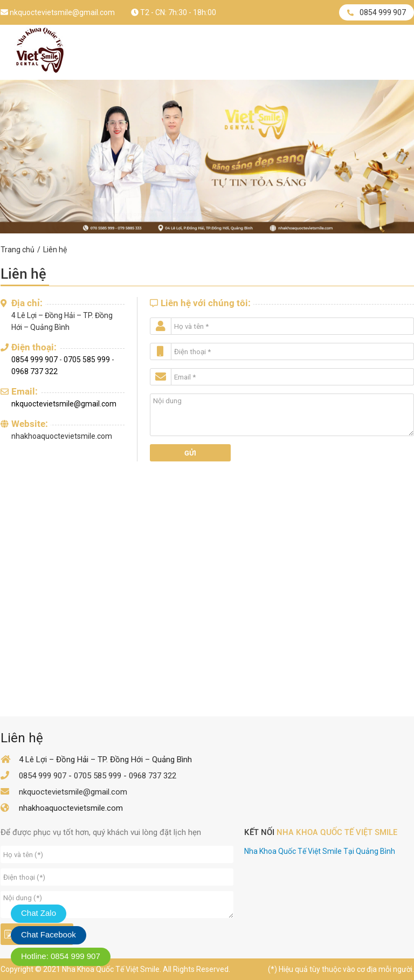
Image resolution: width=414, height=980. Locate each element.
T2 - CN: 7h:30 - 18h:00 (174, 12)
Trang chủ (18, 250)
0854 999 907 (377, 12)
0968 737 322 (34, 371)
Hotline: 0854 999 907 (61, 956)
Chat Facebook (49, 934)
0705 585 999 (87, 360)
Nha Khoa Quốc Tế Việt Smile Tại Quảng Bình (320, 851)
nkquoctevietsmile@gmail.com (58, 12)
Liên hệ (55, 250)
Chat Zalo (39, 913)
